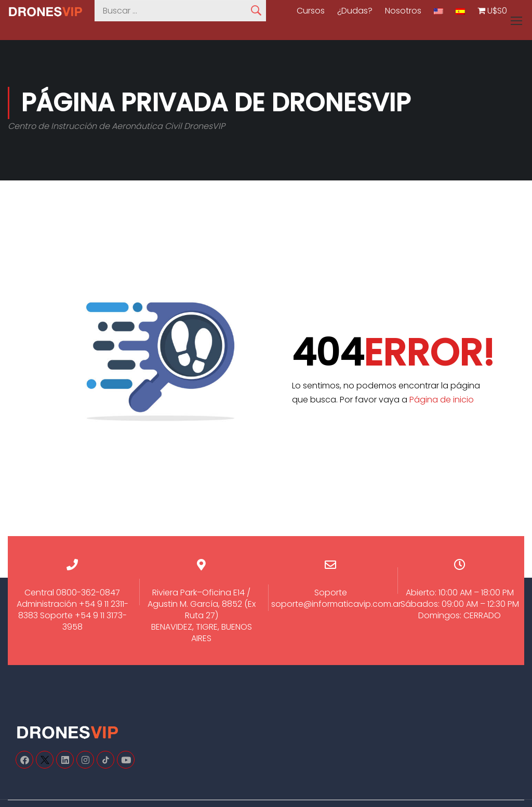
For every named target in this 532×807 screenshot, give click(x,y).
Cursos (311, 11)
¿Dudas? (355, 11)
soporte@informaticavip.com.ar (336, 604)
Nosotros (403, 11)
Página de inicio (442, 400)
